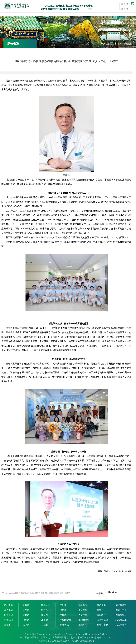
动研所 (26, 625)
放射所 (45, 620)
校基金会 (101, 605)
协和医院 (9, 605)
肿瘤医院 (9, 615)
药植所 (26, 615)
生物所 (63, 615)
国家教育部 (121, 615)
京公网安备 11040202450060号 (54, 641)
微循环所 (46, 605)
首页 (119, 44)
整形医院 (9, 620)
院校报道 (128, 44)
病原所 (45, 610)
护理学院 (64, 625)
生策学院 (83, 610)
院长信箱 (125, 4)
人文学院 (83, 615)
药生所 (26, 610)
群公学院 (83, 605)
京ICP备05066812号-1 (83, 641)
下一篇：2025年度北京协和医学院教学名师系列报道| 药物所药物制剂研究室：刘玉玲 (36, 593)
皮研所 (63, 605)
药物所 (26, 605)
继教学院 (83, 625)
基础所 (7, 625)
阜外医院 (9, 610)
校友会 (100, 610)
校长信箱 (125, 9)
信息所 (26, 620)
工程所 (45, 625)
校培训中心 (102, 625)
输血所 (63, 610)
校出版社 (101, 615)
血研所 (45, 615)
